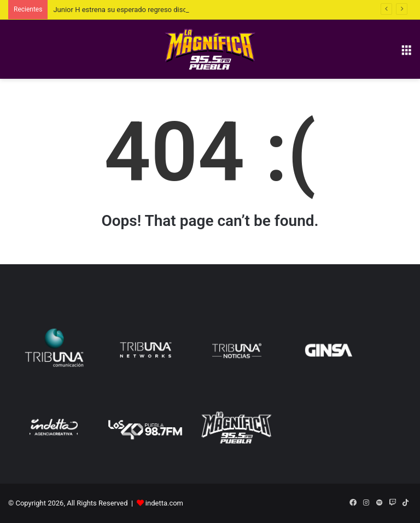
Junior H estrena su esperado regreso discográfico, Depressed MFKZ (161, 10)
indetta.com (164, 503)
